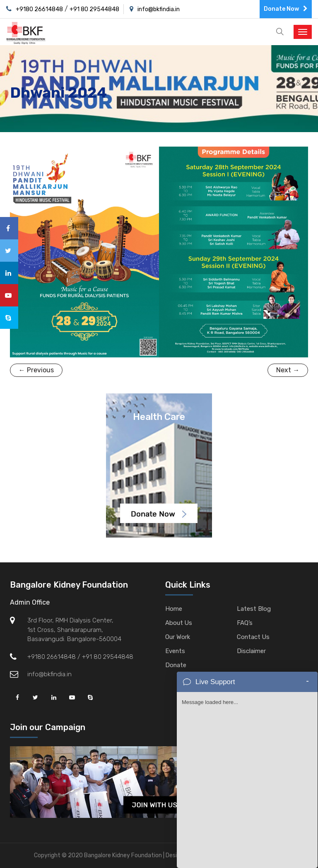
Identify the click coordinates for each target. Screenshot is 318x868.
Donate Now (286, 9)
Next (288, 370)
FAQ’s (245, 623)
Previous (36, 370)
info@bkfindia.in (159, 9)
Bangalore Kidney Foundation (69, 585)
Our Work (178, 637)
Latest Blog (254, 609)
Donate (176, 665)
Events (175, 651)
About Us (179, 623)
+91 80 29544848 (94, 9)
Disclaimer (251, 651)
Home (174, 609)
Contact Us (254, 637)
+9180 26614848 (39, 9)
